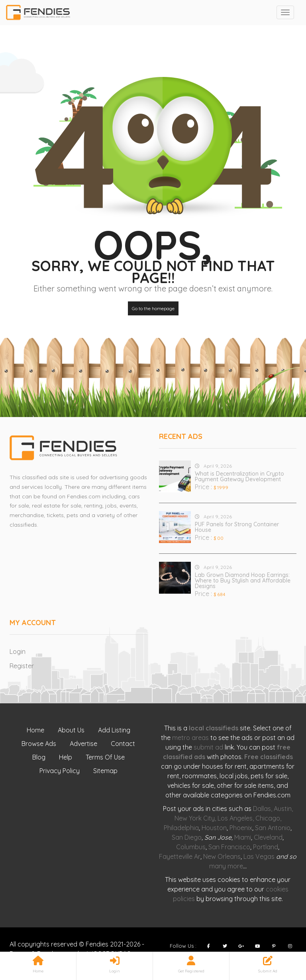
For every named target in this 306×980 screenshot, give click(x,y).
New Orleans (222, 856)
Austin (283, 809)
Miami (243, 837)
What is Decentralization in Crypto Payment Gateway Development (239, 476)
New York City (195, 818)
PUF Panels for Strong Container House (237, 527)
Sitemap (105, 771)
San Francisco (229, 847)
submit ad (208, 747)
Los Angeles (235, 818)
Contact (123, 744)
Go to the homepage (153, 308)
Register (22, 666)
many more (226, 866)
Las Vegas (259, 856)
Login (18, 651)
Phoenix (241, 828)
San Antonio (273, 828)
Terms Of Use (105, 757)
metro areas (190, 738)
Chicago (268, 818)
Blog (39, 757)
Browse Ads (39, 744)
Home (35, 730)
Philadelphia (181, 828)
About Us (71, 730)
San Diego (187, 837)
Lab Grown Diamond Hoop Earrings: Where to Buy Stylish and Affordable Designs (243, 581)
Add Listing (114, 730)
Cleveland (268, 837)
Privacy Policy (60, 771)
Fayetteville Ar (180, 856)
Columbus (191, 847)
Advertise (83, 744)
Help (66, 757)
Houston (214, 828)
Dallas (262, 809)
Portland (266, 847)
